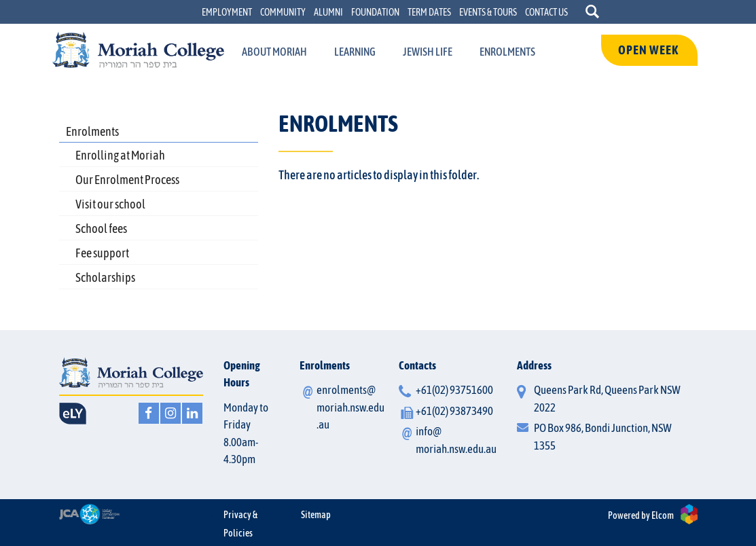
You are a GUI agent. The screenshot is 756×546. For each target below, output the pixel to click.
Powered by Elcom (641, 515)
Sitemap (316, 515)
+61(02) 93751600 (454, 390)
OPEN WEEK (649, 50)
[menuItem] (274, 52)
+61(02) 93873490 (454, 411)
